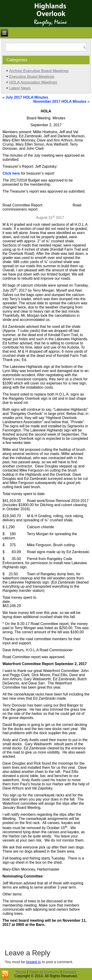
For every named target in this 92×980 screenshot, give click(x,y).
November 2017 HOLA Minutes (60, 101)
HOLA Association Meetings (33, 82)
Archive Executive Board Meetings (39, 71)
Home (21, 972)
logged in (34, 962)
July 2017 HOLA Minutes (27, 97)
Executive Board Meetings (32, 77)
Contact (69, 972)
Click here (11, 173)
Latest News (20, 88)
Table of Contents (44, 972)
